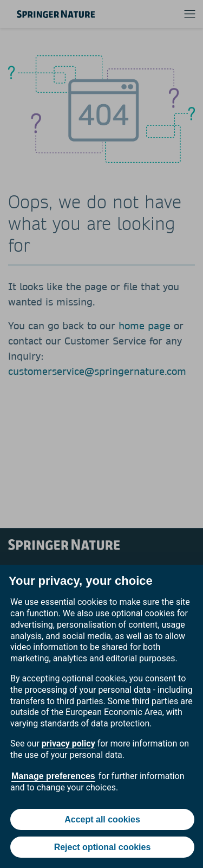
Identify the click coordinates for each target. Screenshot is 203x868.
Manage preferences (53, 776)
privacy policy (68, 743)
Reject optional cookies (103, 847)
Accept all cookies (102, 819)
